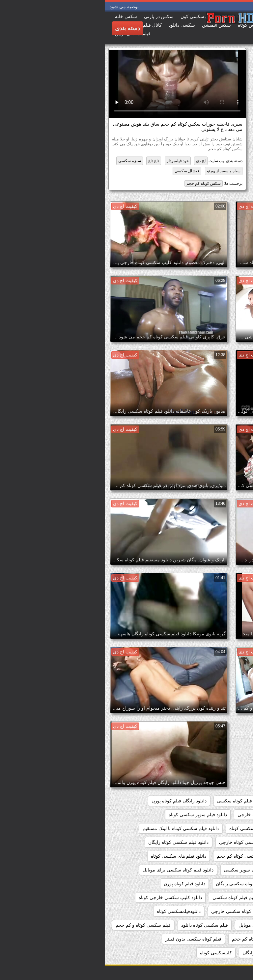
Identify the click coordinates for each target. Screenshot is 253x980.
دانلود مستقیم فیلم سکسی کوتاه (211, 897)
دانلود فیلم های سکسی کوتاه (73, 856)
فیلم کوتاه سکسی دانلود (219, 953)
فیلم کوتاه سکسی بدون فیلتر (88, 939)
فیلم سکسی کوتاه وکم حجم (216, 939)
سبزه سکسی (24, 161)
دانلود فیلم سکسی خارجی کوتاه (212, 828)
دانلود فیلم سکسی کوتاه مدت (214, 856)
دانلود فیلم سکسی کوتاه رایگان (73, 842)
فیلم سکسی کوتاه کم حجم (153, 939)
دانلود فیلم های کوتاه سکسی (215, 870)
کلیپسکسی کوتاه (111, 953)
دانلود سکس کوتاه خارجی (157, 815)
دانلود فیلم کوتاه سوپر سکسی (148, 870)
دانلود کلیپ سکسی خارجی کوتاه (65, 897)
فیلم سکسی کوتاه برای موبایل (163, 925)
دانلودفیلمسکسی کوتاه (74, 911)
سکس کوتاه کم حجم (98, 184)
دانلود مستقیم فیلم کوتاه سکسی (139, 897)
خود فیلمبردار (73, 161)
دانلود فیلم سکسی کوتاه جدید (214, 842)
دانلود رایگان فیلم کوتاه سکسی (142, 801)
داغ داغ (49, 161)
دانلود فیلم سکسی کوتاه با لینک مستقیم (75, 828)
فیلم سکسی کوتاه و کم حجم (38, 925)
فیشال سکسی (82, 171)
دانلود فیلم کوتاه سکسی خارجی (212, 884)
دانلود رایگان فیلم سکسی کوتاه (213, 801)
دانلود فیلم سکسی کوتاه (148, 828)
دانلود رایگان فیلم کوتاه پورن (74, 801)
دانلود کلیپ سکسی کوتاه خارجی (211, 911)
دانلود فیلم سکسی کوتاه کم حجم (143, 856)
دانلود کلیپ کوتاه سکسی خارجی (138, 911)
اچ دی (96, 161)
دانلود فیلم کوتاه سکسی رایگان (141, 884)
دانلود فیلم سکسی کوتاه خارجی (145, 842)
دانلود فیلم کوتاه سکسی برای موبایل (73, 870)
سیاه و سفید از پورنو (119, 171)
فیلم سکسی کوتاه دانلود (99, 925)
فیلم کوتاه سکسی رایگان (162, 953)
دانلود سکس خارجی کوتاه (218, 815)
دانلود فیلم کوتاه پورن (79, 884)
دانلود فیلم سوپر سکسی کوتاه (93, 815)
